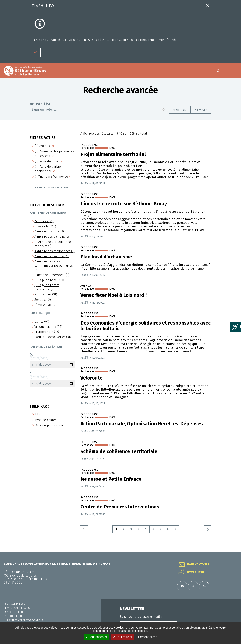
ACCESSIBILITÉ (15, 612)
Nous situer (196, 572)
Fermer (208, 6)
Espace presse (16, 604)
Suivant (207, 533)
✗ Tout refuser (123, 637)
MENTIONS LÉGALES (18, 608)
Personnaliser (147, 637)
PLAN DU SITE (15, 616)
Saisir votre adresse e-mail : (141, 617)
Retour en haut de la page (233, 552)
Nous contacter (198, 565)
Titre (38, 418)
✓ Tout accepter (96, 637)
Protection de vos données (25, 620)
